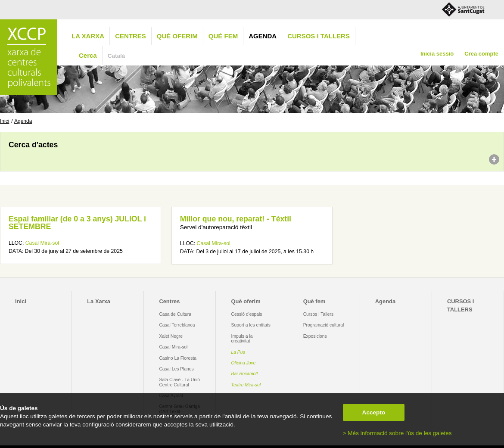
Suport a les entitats (251, 325)
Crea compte (481, 54)
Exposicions (315, 336)
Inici (5, 121)
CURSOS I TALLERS (319, 36)
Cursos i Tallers (318, 314)
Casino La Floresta (178, 358)
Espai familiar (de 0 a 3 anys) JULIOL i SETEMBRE (77, 223)
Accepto (374, 412)
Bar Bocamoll (244, 374)
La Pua (238, 352)
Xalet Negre (171, 336)
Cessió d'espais (247, 314)
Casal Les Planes (176, 369)
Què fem (223, 36)
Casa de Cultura (175, 314)
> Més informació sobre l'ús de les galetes (397, 433)
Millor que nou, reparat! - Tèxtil (236, 219)
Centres (131, 36)
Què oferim (177, 36)
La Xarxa (88, 36)
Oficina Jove (244, 363)
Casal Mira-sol (42, 243)
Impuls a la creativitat (242, 339)
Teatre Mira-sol (246, 385)
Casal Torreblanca (177, 325)
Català (117, 56)
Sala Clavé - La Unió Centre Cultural (179, 382)
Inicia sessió (437, 54)
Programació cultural (324, 325)
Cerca (88, 55)
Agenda (263, 36)
